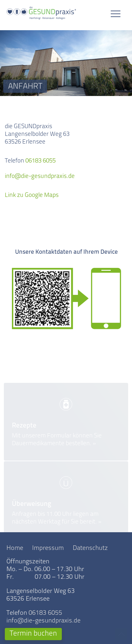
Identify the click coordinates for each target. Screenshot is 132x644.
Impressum (48, 548)
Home (15, 548)
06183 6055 (41, 163)
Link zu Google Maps (32, 197)
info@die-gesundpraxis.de (40, 178)
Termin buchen (33, 634)
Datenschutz (90, 548)
